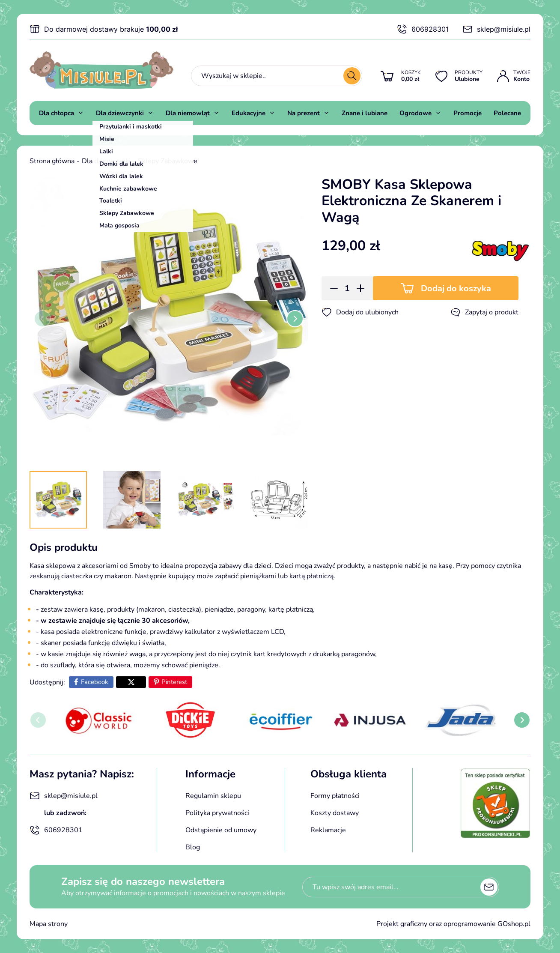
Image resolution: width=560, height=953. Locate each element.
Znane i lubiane (365, 113)
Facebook (95, 682)
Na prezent (304, 113)
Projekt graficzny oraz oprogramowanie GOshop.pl (453, 924)
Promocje (468, 113)
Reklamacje (328, 830)
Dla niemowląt (188, 113)
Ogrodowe (416, 113)
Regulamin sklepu (213, 796)
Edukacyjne (249, 113)
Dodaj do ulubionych (360, 312)
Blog (193, 847)
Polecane (507, 113)
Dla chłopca (57, 113)
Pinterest (174, 682)
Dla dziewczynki (120, 113)
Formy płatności (335, 796)
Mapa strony (49, 924)
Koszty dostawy (335, 813)
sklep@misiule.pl (496, 29)
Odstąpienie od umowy (221, 830)
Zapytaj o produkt (484, 312)
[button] (331, 288)
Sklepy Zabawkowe (168, 161)
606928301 (423, 29)
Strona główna (52, 161)
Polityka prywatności (217, 813)
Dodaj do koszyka (456, 288)
